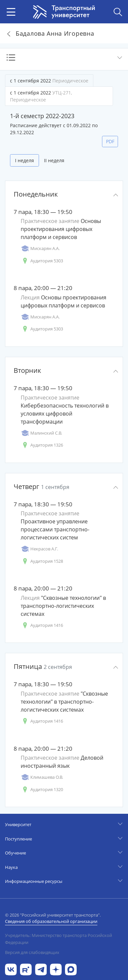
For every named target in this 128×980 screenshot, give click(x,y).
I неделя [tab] (24, 160)
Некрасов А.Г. (39, 549)
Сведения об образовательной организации (51, 921)
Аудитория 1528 (42, 561)
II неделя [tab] (54, 160)
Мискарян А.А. (40, 249)
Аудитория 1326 (42, 445)
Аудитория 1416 (42, 625)
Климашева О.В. (42, 777)
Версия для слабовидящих (32, 952)
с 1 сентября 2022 (49, 81)
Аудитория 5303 (42, 261)
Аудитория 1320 (42, 790)
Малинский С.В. (41, 433)
